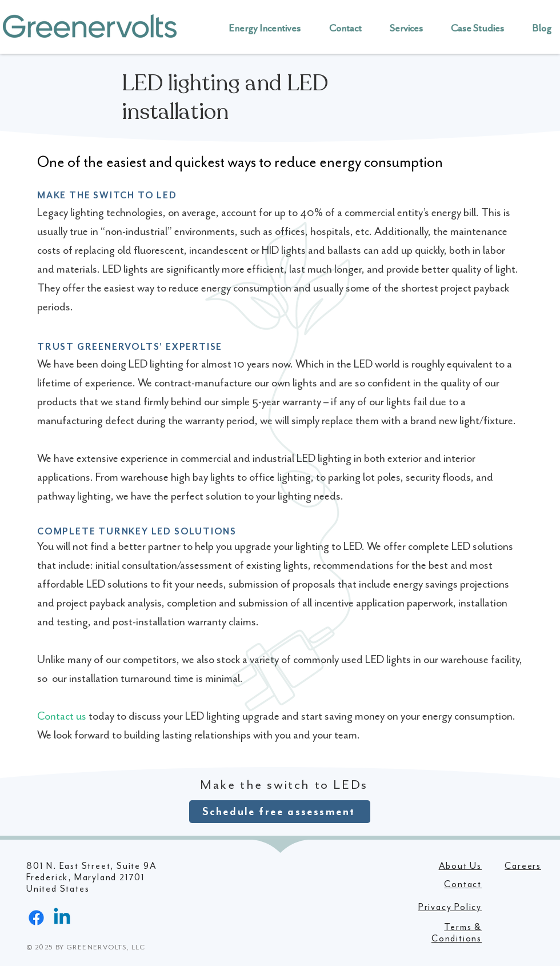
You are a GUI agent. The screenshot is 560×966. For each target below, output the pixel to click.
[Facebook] (36, 918)
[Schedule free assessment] (280, 812)
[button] (340, 28)
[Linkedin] (62, 918)
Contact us (62, 716)
